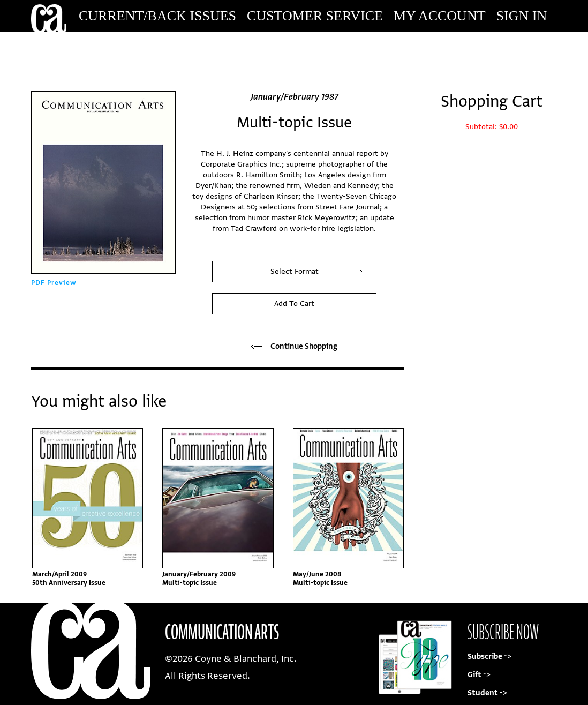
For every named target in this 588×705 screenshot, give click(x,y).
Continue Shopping (294, 346)
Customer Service (315, 16)
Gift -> (479, 675)
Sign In (522, 16)
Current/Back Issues (157, 16)
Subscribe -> (489, 657)
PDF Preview (54, 283)
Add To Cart (294, 303)
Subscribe (484, 48)
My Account (440, 16)
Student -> (487, 693)
